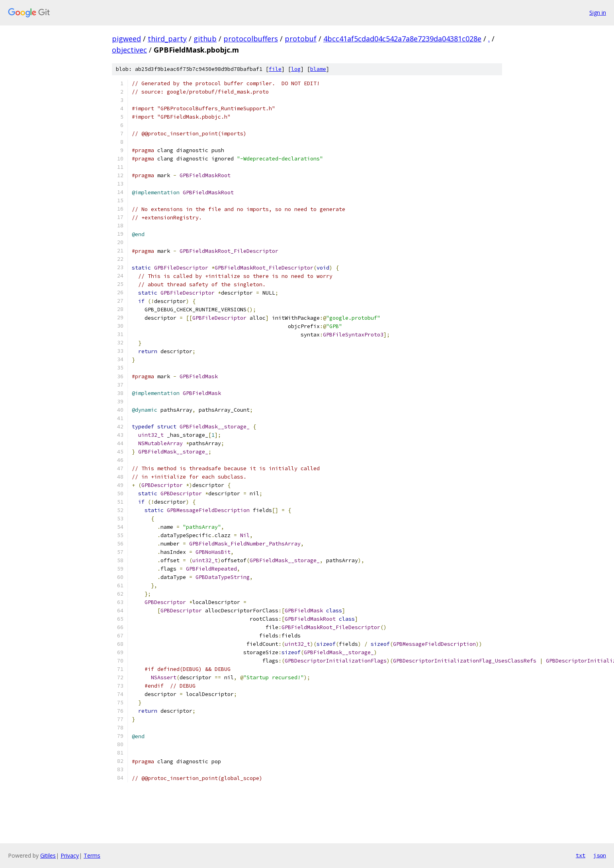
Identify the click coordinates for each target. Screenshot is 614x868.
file (275, 69)
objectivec (129, 50)
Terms (92, 855)
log (296, 69)
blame (318, 69)
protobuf (301, 39)
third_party (167, 39)
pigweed (126, 39)
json (600, 855)
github (205, 39)
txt (581, 855)
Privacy (70, 855)
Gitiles (48, 855)
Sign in (598, 13)
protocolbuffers (251, 39)
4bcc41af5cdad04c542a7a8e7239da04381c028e (402, 39)
